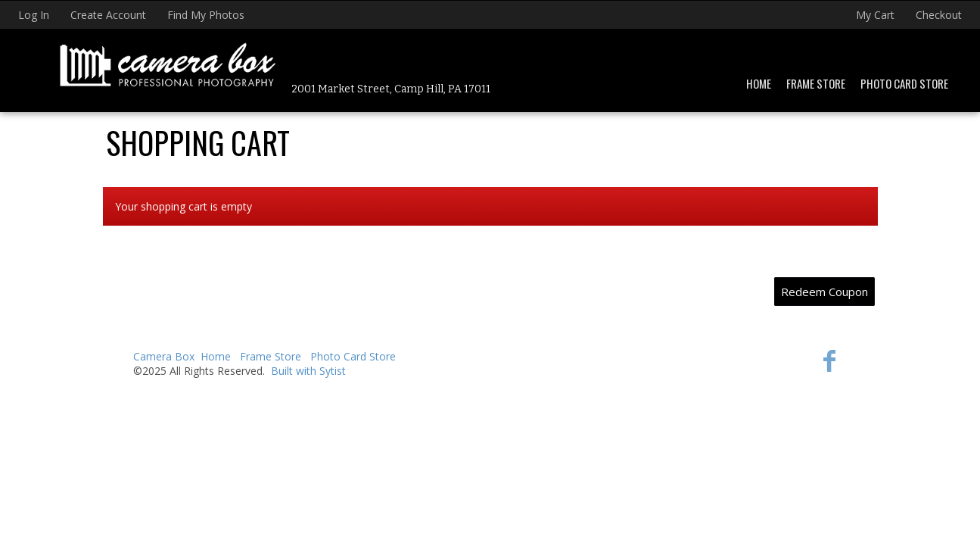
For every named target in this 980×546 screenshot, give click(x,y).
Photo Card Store (904, 83)
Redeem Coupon (824, 292)
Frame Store (816, 83)
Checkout (939, 15)
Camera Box (164, 356)
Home (759, 83)
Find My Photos (206, 15)
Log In (34, 15)
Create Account (108, 15)
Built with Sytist (308, 371)
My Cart (877, 15)
